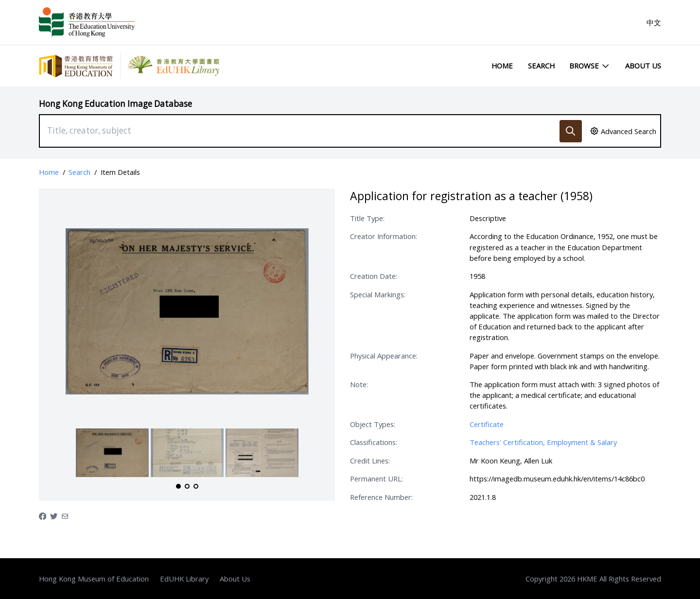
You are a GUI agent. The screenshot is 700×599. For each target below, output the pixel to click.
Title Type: (367, 218)
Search (541, 66)
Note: (359, 384)
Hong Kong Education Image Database (115, 104)
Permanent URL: (376, 479)
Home (502, 66)
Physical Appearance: (384, 356)
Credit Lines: (370, 461)
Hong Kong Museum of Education (94, 579)
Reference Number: (381, 497)
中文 (654, 22)
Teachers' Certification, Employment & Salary (543, 442)
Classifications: (374, 442)
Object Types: (373, 424)
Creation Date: (374, 276)
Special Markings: (378, 294)
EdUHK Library (184, 579)
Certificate (487, 424)
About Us (643, 66)
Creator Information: (384, 236)
